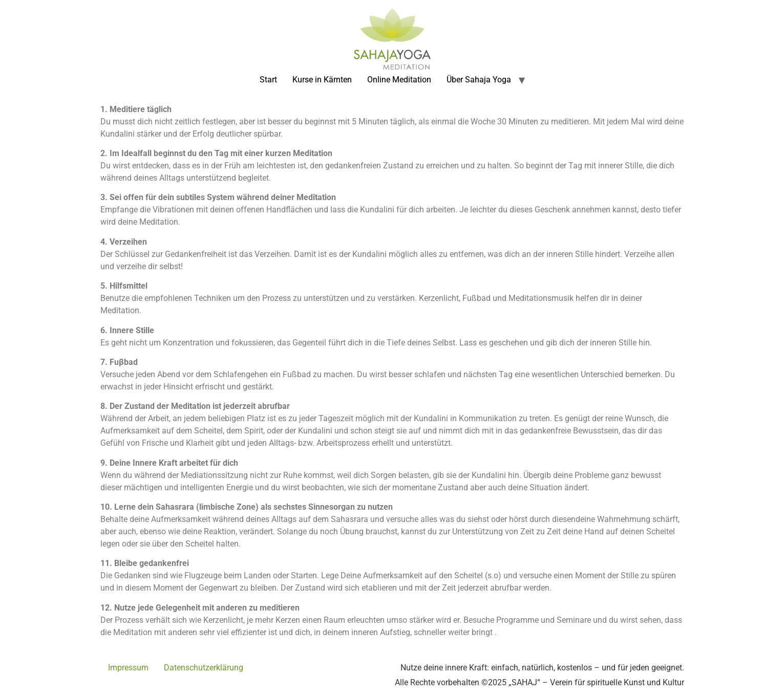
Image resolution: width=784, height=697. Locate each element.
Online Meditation (399, 80)
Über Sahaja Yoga (479, 80)
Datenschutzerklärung (204, 668)
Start (268, 80)
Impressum (128, 668)
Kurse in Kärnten (322, 80)
